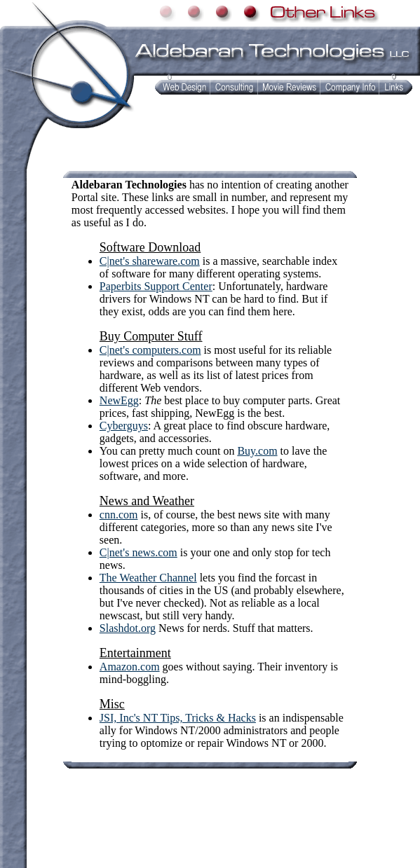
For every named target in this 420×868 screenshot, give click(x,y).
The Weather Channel (148, 578)
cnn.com (119, 515)
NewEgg (119, 400)
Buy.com (257, 451)
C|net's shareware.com (150, 261)
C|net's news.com (138, 552)
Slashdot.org (128, 628)
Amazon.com (130, 667)
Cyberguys (124, 426)
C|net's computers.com (150, 350)
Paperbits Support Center (156, 286)
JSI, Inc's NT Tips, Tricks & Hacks (178, 718)
